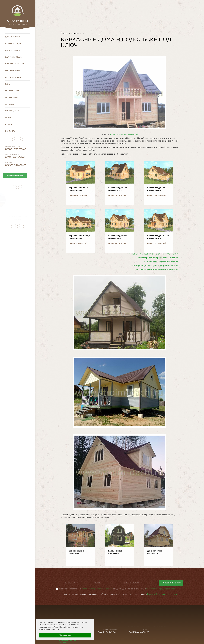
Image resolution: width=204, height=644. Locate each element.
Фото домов (12, 97)
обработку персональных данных (97, 589)
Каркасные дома (14, 44)
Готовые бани (12, 70)
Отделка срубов (14, 77)
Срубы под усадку (15, 64)
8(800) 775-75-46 (171, 7)
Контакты (10, 131)
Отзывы (9, 118)
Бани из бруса (13, 50)
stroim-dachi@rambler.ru (171, 11)
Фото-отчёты (12, 91)
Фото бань (11, 104)
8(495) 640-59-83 (113, 7)
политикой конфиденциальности (161, 589)
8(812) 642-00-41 (141, 7)
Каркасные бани (14, 57)
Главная (64, 33)
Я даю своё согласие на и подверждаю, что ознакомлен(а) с (118, 589)
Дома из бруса (13, 37)
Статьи (9, 124)
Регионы (75, 33)
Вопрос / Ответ (13, 111)
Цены (8, 84)
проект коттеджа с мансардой (124, 134)
